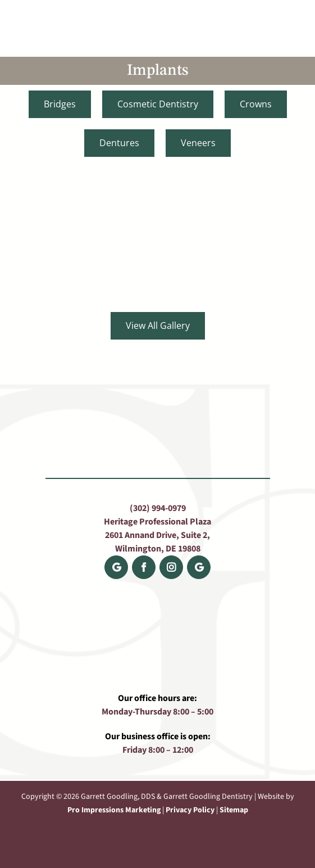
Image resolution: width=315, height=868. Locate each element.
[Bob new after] (79, 212)
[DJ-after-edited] (236, 212)
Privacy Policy (190, 810)
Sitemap (234, 810)
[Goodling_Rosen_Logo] (158, 10)
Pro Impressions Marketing (114, 810)
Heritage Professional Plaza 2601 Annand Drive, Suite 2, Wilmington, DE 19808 (157, 535)
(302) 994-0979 (158, 508)
